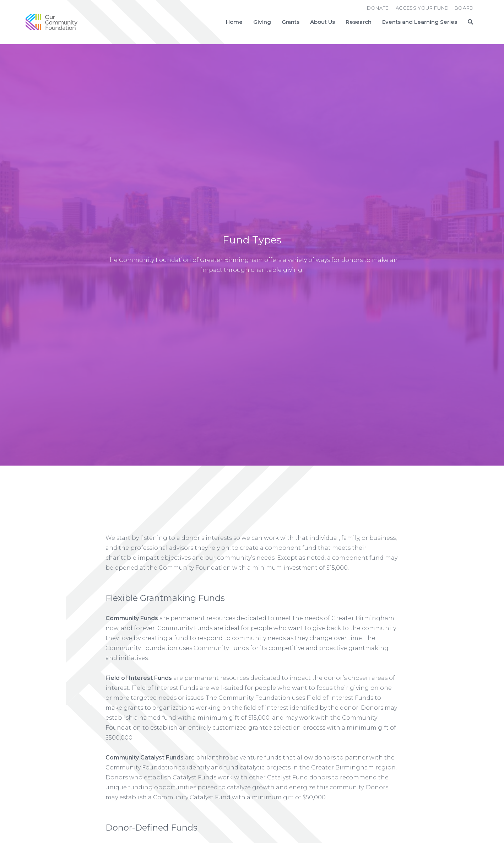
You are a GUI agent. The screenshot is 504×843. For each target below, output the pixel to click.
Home (234, 22)
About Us (323, 22)
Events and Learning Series (420, 22)
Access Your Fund (422, 8)
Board (464, 8)
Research (359, 22)
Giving (262, 22)
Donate (378, 8)
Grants (291, 22)
